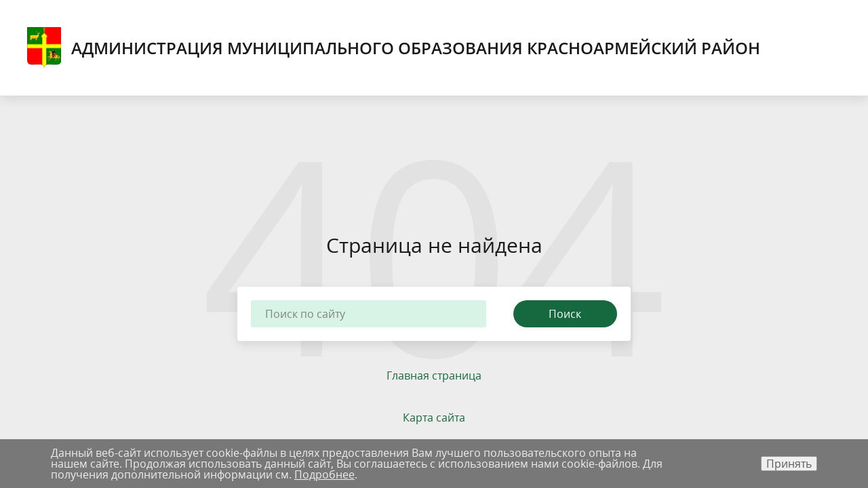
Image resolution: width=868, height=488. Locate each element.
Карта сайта (434, 418)
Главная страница (434, 375)
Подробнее (324, 474)
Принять (789, 464)
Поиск (565, 314)
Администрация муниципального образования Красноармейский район (394, 48)
